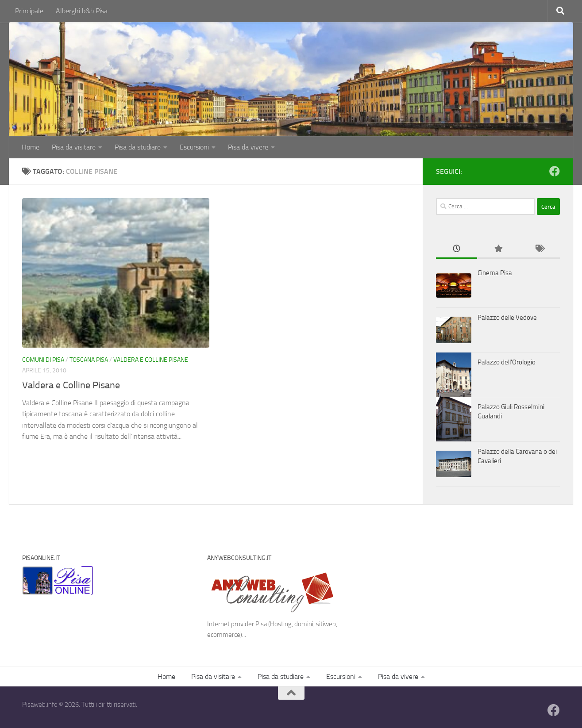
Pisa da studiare (138, 147)
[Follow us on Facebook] (555, 171)
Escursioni (194, 147)
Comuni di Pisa (43, 360)
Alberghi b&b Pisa (82, 11)
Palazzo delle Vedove (507, 318)
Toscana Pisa (89, 360)
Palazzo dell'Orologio (507, 362)
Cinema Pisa (495, 273)
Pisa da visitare (74, 147)
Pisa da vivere (248, 147)
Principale (29, 11)
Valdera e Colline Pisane (151, 360)
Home (31, 147)
